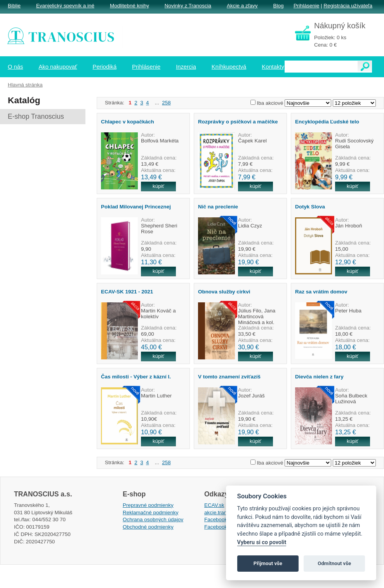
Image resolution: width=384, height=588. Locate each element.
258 (166, 103)
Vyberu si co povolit (262, 542)
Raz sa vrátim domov (321, 292)
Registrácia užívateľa (348, 6)
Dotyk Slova (310, 207)
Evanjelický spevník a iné (65, 6)
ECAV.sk (214, 505)
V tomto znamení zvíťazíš (229, 377)
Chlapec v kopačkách (128, 122)
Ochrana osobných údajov (153, 519)
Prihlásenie (306, 6)
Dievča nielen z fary (319, 377)
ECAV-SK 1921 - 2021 (127, 292)
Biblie (14, 6)
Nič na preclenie (218, 207)
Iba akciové (270, 103)
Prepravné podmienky (148, 505)
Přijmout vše (268, 563)
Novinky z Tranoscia (188, 6)
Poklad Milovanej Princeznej (136, 207)
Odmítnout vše (334, 563)
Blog (278, 6)
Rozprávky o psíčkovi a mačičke (238, 122)
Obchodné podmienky (148, 527)
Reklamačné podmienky (150, 513)
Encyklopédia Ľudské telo (327, 122)
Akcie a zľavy (242, 6)
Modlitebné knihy (129, 6)
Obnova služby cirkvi (224, 292)
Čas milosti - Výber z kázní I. (136, 377)
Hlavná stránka (25, 85)
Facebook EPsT (223, 527)
